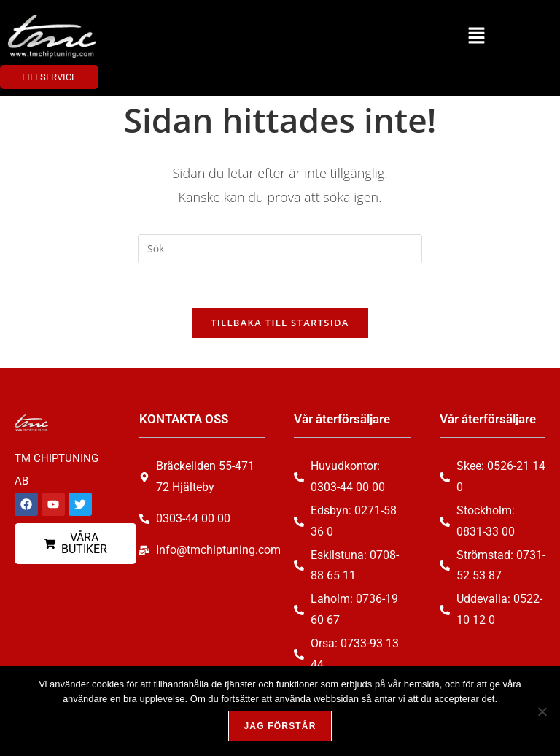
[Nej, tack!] (542, 711)
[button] (476, 36)
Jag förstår (280, 726)
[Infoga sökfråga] (280, 249)
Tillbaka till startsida (280, 323)
